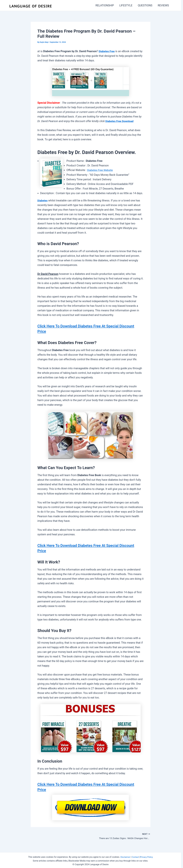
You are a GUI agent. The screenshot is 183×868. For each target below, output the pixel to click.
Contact (135, 856)
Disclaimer (125, 856)
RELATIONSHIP (105, 5)
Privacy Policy (147, 856)
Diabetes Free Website (101, 170)
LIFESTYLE (126, 5)
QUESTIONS (145, 5)
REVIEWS (163, 5)
